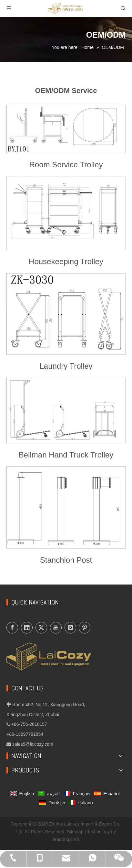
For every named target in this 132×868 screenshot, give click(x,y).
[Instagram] (70, 628)
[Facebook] (12, 628)
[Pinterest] (85, 628)
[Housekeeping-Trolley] (66, 213)
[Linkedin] (27, 628)
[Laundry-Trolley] (66, 314)
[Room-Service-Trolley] (66, 129)
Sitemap (75, 832)
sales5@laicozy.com (33, 744)
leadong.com (66, 839)
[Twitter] (41, 628)
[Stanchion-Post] (66, 508)
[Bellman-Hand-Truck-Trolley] (66, 411)
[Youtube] (56, 628)
